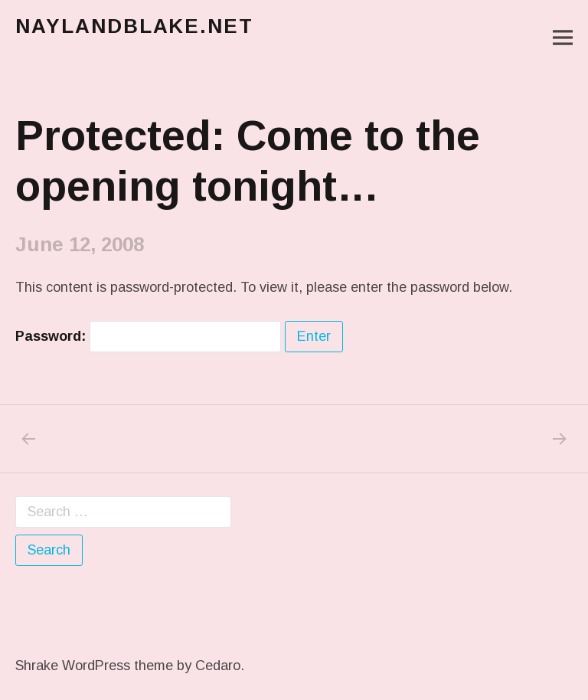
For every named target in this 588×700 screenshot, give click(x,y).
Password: (148, 337)
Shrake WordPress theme (94, 666)
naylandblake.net (134, 26)
